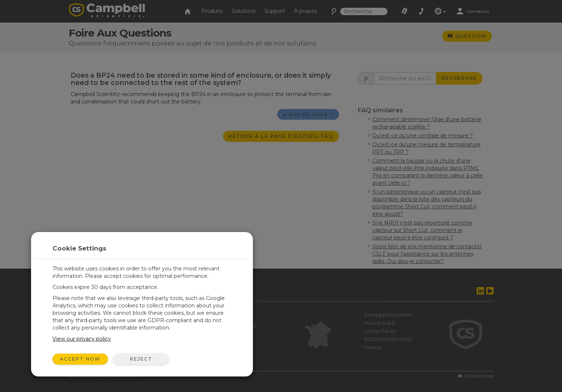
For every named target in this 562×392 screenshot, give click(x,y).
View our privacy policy (82, 339)
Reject (141, 359)
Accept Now (80, 359)
